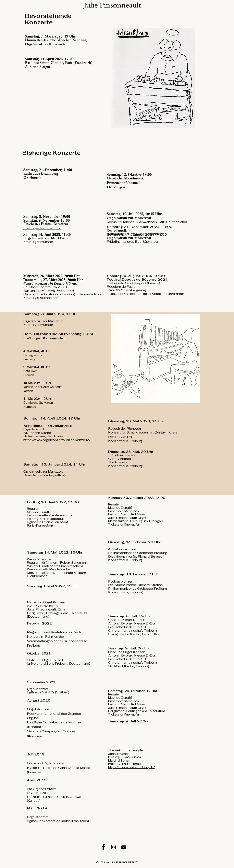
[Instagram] (113, 847)
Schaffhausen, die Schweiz (45, 436)
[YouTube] (124, 847)
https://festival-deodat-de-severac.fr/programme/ (145, 294)
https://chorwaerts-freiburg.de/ (131, 767)
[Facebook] (103, 847)
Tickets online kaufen (124, 524)
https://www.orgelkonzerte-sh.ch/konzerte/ (57, 440)
